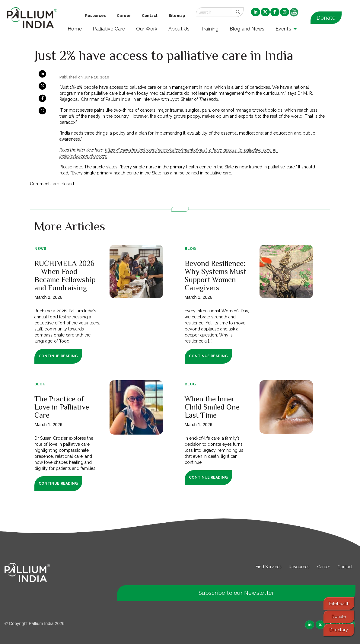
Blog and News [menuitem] (247, 29)
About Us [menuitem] (179, 29)
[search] (238, 12)
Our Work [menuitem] (147, 29)
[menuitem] (256, 12)
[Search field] (214, 12)
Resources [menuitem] (96, 16)
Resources (299, 567)
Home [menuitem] (75, 29)
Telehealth (339, 603)
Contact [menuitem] (150, 16)
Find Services (269, 567)
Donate (326, 18)
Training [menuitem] (210, 29)
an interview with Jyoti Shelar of (178, 99)
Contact (345, 567)
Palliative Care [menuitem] (109, 29)
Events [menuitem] (283, 29)
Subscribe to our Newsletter (236, 593)
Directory (339, 630)
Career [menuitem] (124, 16)
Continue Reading (58, 356)
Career (324, 567)
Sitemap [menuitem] (177, 16)
